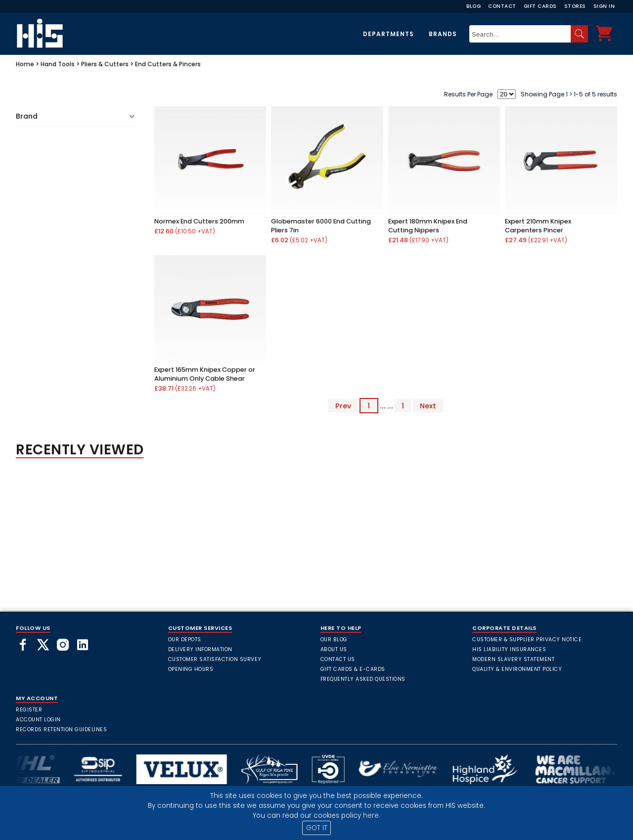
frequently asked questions (363, 679)
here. (372, 816)
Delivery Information (200, 649)
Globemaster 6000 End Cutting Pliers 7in (321, 226)
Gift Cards (540, 6)
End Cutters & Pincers (168, 64)
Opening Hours (191, 669)
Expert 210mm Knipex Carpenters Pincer (538, 226)
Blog (474, 6)
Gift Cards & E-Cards (353, 669)
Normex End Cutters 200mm (199, 221)
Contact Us (338, 659)
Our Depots (185, 640)
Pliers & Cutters (105, 64)
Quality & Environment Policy (517, 669)
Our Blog (334, 640)
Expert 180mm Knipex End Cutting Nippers (428, 226)
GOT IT (317, 828)
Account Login (38, 720)
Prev (343, 406)
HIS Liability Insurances (509, 649)
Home (25, 64)
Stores (575, 6)
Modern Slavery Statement (513, 659)
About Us (334, 649)
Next (428, 406)
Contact (502, 6)
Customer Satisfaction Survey (215, 659)
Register (29, 710)
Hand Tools (58, 64)
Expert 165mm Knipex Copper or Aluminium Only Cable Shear (205, 374)
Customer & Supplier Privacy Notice (527, 640)
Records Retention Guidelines (61, 729)
